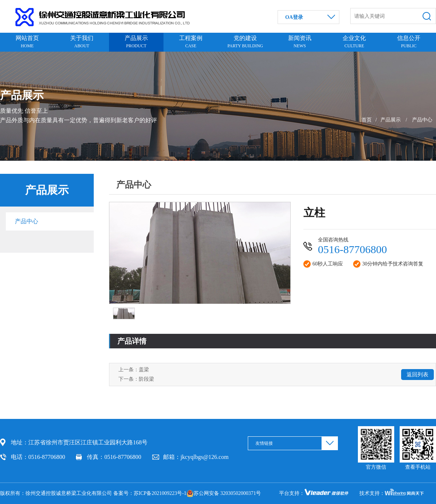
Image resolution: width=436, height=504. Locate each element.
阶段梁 (146, 379)
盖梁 (144, 370)
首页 (367, 120)
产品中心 (422, 120)
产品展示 (391, 120)
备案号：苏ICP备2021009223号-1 (150, 493)
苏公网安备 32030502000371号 (224, 493)
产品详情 (132, 341)
